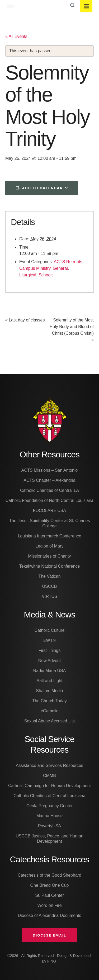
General (60, 268)
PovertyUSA (49, 826)
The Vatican (49, 576)
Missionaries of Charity (50, 556)
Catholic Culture (50, 630)
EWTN (49, 640)
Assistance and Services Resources (49, 765)
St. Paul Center (49, 895)
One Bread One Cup (50, 885)
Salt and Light (50, 681)
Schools (46, 275)
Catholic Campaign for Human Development (49, 786)
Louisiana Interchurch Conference (49, 536)
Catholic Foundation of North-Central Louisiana (50, 500)
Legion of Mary (50, 546)
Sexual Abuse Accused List (49, 721)
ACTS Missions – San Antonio (49, 470)
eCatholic (49, 711)
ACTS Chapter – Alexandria (49, 480)
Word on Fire (49, 905)
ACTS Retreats (68, 262)
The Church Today (49, 701)
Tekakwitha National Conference (49, 566)
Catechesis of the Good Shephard (49, 875)
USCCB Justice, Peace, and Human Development (49, 839)
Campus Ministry (35, 268)
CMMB (49, 776)
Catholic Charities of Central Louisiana (49, 796)
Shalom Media (49, 691)
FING (52, 961)
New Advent (49, 661)
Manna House (50, 816)
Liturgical (28, 275)
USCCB (49, 586)
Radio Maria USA (50, 671)
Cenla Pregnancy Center (49, 806)
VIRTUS (49, 596)
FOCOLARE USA (49, 511)
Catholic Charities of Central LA (49, 490)
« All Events (16, 36)
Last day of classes (25, 320)
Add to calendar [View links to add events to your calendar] (43, 188)
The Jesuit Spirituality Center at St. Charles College (50, 523)
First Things (49, 650)
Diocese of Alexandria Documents (49, 915)
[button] (49, 935)
